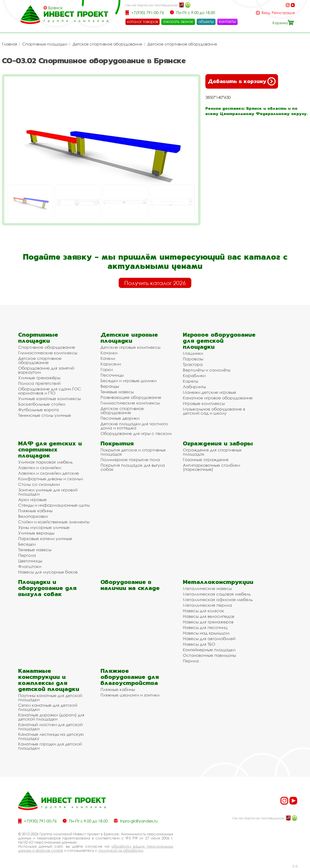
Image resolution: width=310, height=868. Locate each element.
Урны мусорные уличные (44, 527)
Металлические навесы (207, 588)
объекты (206, 22)
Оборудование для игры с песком (136, 433)
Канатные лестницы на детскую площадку (51, 736)
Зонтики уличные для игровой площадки (48, 492)
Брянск (55, 8)
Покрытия (117, 443)
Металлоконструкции (218, 582)
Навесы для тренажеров (208, 622)
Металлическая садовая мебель (217, 594)
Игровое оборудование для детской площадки (219, 341)
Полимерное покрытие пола (130, 460)
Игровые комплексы (204, 403)
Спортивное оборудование (47, 347)
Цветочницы (30, 561)
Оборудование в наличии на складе (130, 585)
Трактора (193, 364)
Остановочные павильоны (209, 655)
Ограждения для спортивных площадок (212, 452)
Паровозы (193, 359)
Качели (108, 358)
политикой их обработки (121, 850)
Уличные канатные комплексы (49, 399)
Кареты (190, 381)
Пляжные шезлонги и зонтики (130, 695)
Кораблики (194, 376)
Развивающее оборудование (131, 397)
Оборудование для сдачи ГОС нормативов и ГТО (50, 391)
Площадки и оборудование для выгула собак (47, 588)
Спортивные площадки (45, 44)
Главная (9, 44)
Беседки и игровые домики (128, 381)
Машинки (193, 353)
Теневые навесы (117, 392)
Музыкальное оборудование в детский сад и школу (214, 411)
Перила (191, 661)
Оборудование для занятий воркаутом (46, 370)
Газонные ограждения (206, 460)
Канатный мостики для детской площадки (50, 727)
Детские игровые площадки (129, 338)
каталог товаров (143, 22)
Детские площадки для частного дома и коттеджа (134, 426)
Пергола (27, 555)
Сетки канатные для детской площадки (48, 707)
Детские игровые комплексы (130, 347)
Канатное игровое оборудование (218, 398)
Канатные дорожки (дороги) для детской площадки (51, 717)
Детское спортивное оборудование (107, 44)
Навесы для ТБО (199, 644)
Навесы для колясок (203, 611)
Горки (107, 369)
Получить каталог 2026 (155, 283)
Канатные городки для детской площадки (50, 746)
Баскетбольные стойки (42, 404)
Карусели (111, 364)
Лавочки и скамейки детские (49, 473)
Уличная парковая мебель (45, 462)
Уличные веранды (36, 533)
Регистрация (283, 13)
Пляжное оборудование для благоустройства (130, 677)
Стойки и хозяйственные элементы (54, 522)
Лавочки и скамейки (40, 468)
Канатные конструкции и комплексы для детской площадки (49, 680)
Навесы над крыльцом (206, 633)
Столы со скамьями (39, 484)
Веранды (110, 386)
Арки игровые (32, 500)
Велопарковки (33, 516)
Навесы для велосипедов (209, 616)
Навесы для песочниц (205, 627)
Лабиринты (194, 387)
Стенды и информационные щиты (54, 505)
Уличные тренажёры (39, 378)
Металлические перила (207, 605)
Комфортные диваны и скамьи (50, 479)
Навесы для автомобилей (209, 639)
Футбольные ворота (39, 410)
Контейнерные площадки (209, 650)
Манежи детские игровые (209, 392)
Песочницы (112, 375)
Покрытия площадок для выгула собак (133, 467)
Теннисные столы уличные (45, 415)
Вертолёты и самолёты (207, 370)
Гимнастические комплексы (48, 353)
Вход (266, 13)
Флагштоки (30, 566)
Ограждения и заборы (218, 443)
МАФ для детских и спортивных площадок (50, 449)
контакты (227, 22)
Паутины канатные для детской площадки (50, 697)
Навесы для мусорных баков (48, 572)
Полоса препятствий (39, 383)
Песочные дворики (120, 418)
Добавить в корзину (242, 81)
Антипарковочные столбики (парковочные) (211, 467)
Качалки (109, 353)
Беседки (27, 544)
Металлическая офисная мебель (218, 600)
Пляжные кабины (35, 511)
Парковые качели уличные (45, 539)
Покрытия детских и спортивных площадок (133, 452)
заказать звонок (178, 22)
